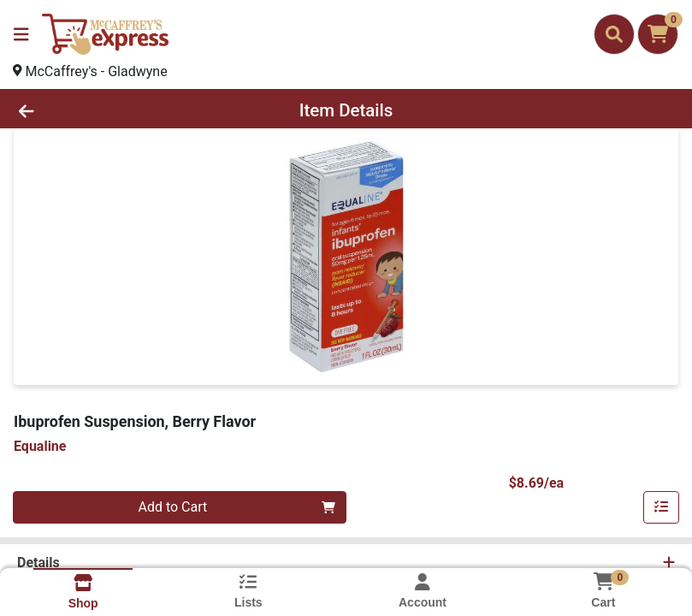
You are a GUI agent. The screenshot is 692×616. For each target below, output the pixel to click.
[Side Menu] (21, 34)
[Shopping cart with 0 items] (658, 34)
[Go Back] (97, 110)
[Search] (614, 34)
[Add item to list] (661, 507)
